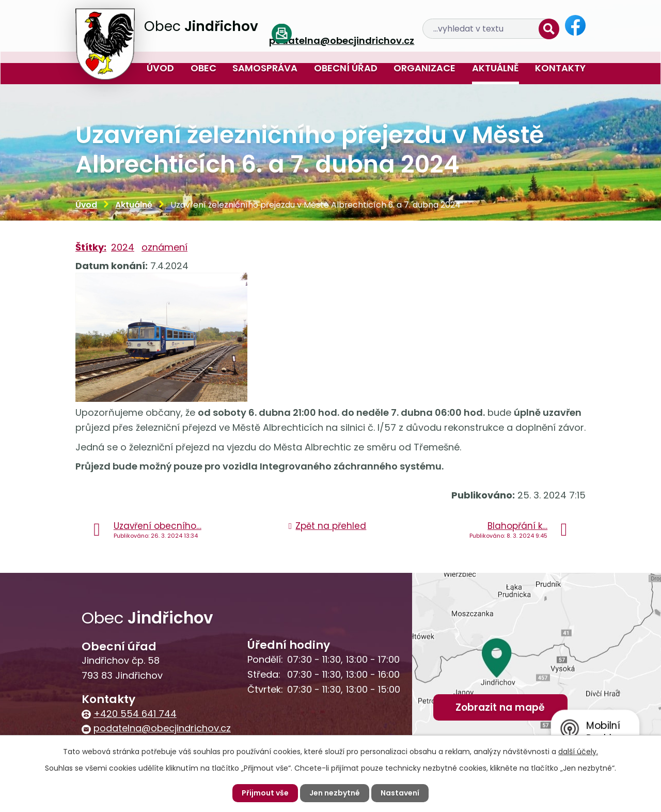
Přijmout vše (265, 793)
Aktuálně (495, 68)
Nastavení (400, 793)
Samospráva (265, 68)
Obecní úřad (346, 68)
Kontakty (560, 68)
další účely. (578, 752)
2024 (123, 247)
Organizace (424, 68)
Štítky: (91, 247)
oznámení (164, 247)
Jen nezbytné (335, 793)
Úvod (160, 68)
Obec (203, 68)
